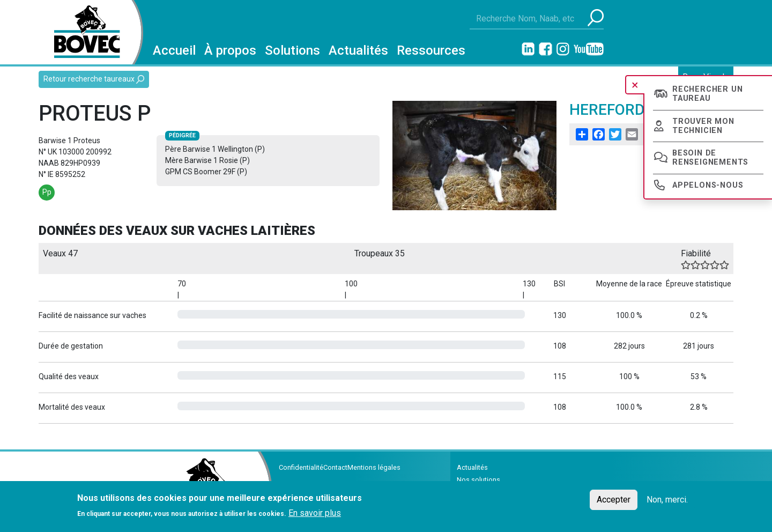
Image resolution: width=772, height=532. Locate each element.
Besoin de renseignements (710, 158)
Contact (335, 467)
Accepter (614, 500)
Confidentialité (301, 467)
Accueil (174, 50)
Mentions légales (374, 467)
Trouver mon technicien (703, 126)
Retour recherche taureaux (94, 79)
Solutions (292, 50)
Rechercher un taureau (707, 94)
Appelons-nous (708, 185)
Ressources (431, 50)
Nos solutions (478, 480)
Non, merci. (667, 500)
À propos (230, 50)
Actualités (358, 50)
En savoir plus (315, 513)
